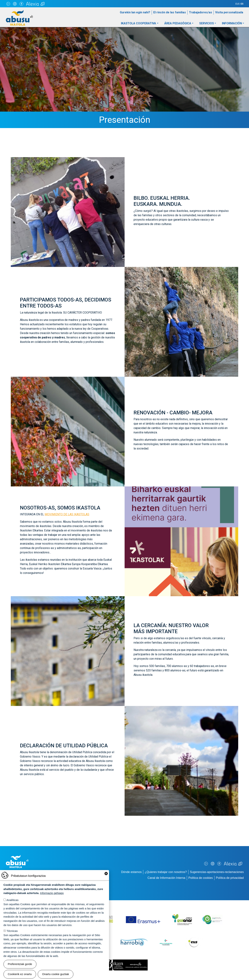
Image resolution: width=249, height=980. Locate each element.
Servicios (207, 23)
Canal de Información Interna (166, 878)
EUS (237, 4)
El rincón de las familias (170, 12)
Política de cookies (201, 878)
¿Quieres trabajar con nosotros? (166, 872)
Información (232, 23)
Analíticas (12, 906)
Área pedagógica (178, 23)
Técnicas (12, 937)
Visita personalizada (229, 12)
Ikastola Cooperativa (138, 23)
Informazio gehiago (52, 899)
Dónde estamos (131, 872)
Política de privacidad (230, 878)
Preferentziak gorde (20, 970)
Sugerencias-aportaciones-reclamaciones (217, 872)
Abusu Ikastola (19, 12)
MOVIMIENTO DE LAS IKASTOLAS (67, 514)
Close (106, 879)
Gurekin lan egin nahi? (135, 12)
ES (242, 4)
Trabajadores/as (201, 12)
